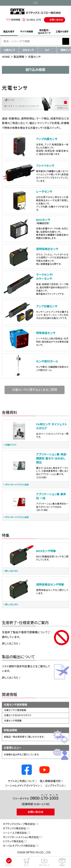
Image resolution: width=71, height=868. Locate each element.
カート (27, 862)
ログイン (9, 862)
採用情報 (13, 20)
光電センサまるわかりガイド (18, 715)
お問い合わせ (56, 20)
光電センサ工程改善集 (15, 710)
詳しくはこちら (12, 571)
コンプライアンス (54, 786)
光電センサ (9, 50)
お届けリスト (11, 445)
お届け (62, 862)
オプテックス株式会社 (14, 828)
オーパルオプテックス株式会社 (19, 846)
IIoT (47, 50)
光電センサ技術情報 (16, 705)
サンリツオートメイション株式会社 (21, 837)
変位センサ (28, 50)
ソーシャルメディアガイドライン (22, 786)
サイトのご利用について (21, 781)
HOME (6, 57)
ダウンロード (44, 862)
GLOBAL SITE (31, 20)
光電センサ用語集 (13, 721)
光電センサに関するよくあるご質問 (35, 390)
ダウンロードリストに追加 (17, 485)
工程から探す (62, 32)
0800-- (44, 797)
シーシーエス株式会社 (15, 833)
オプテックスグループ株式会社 (19, 824)
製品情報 (19, 57)
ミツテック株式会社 (13, 841)
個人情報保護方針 (50, 781)
